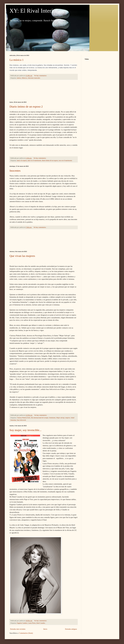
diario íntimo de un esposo (50, 161)
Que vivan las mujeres (22, 256)
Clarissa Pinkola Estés (24, 418)
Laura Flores (32, 623)
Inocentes (15, 171)
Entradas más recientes (18, 629)
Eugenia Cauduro (22, 623)
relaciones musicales (34, 78)
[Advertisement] (44, 91)
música (19, 78)
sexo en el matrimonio (65, 161)
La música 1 (17, 60)
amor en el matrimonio (34, 161)
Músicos (25, 78)
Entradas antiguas (71, 629)
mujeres (68, 418)
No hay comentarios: (41, 76)
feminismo (52, 418)
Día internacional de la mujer (40, 418)
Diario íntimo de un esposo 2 (26, 107)
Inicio (45, 629)
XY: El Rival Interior (34, 11)
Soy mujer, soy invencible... (26, 430)
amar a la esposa (22, 161)
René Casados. (41, 623)
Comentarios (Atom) (26, 633)
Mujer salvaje (61, 418)
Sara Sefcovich (21, 420)
